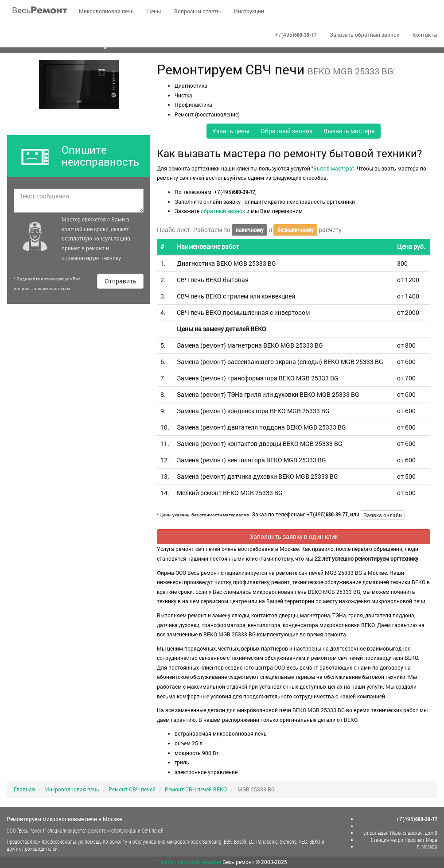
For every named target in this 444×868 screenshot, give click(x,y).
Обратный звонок (286, 131)
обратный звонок (223, 211)
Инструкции (249, 11)
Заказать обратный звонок (364, 35)
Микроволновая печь (106, 11)
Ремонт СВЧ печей (132, 789)
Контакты (425, 35)
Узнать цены (231, 131)
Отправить (121, 281)
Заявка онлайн (383, 515)
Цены (154, 11)
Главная (24, 789)
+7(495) (296, 35)
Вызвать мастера (349, 131)
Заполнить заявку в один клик (294, 537)
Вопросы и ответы (197, 11)
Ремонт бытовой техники (189, 862)
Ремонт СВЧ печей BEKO (196, 789)
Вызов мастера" (334, 168)
